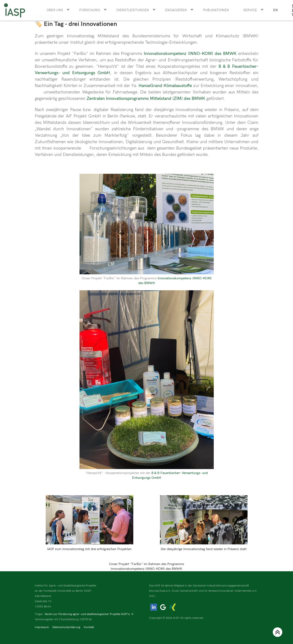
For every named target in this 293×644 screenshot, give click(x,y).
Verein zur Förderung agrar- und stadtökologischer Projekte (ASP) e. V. (89, 614)
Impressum (42, 627)
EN (276, 10)
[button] (58, 10)
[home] (15, 10)
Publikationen (216, 10)
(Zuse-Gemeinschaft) (185, 591)
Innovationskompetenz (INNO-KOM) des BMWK (190, 54)
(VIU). (152, 596)
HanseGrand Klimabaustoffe (166, 86)
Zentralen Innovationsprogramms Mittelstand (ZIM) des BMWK (145, 99)
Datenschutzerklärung (66, 627)
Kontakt (89, 627)
